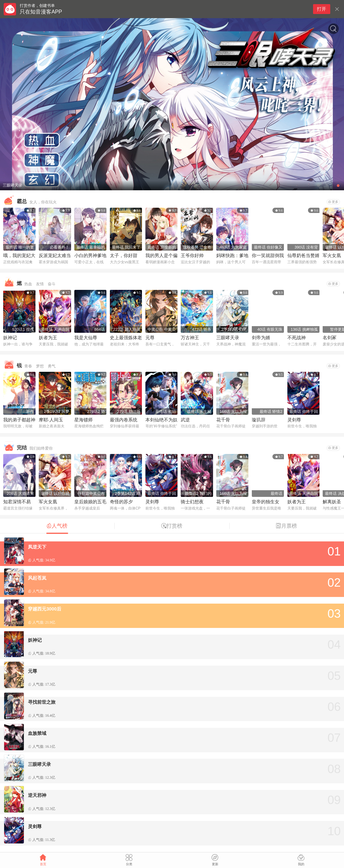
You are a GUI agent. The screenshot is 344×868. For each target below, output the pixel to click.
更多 (333, 202)
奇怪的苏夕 (121, 502)
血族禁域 (37, 733)
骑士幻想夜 (192, 502)
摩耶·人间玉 (51, 420)
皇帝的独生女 (266, 502)
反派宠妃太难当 (55, 255)
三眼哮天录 (228, 338)
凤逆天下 (37, 547)
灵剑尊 (294, 420)
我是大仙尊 (86, 338)
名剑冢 (330, 338)
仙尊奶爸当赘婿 (303, 255)
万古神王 (190, 338)
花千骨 (223, 420)
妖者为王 (48, 338)
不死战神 (297, 338)
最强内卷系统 (124, 420)
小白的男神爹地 (90, 255)
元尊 (150, 338)
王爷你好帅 (192, 255)
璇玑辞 (259, 420)
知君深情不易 (17, 502)
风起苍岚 (37, 578)
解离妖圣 (332, 502)
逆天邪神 (37, 795)
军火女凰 (332, 255)
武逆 (185, 420)
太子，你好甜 (124, 255)
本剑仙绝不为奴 (161, 420)
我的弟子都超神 (19, 420)
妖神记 (10, 338)
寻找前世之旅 (42, 702)
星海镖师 (83, 420)
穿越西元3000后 (45, 609)
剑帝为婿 (261, 338)
